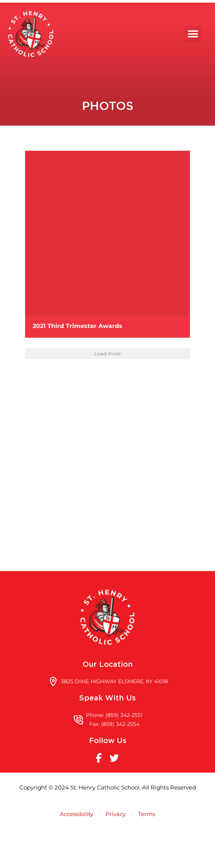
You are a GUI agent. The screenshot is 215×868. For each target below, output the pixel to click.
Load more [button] (107, 392)
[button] (199, 34)
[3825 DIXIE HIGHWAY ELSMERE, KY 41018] (107, 516)
